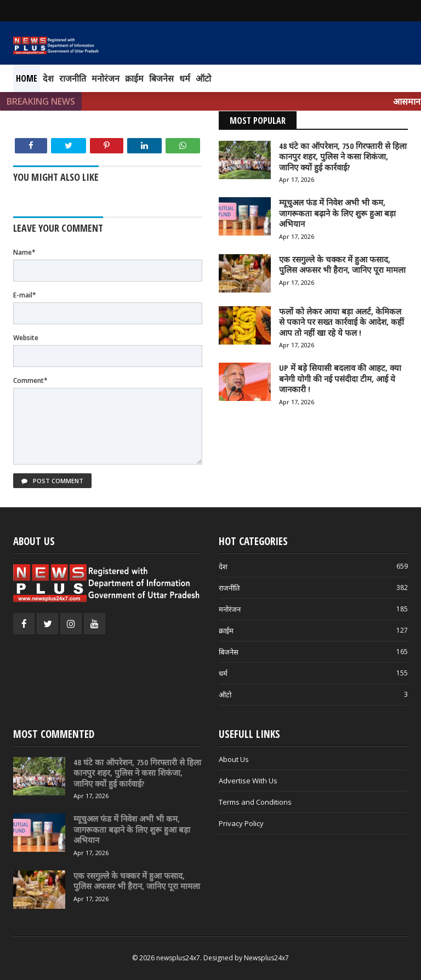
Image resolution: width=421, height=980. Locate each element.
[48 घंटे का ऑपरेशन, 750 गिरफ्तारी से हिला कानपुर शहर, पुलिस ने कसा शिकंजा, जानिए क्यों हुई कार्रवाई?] (39, 776)
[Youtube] (95, 624)
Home (27, 78)
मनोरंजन (106, 78)
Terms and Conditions (255, 802)
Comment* (30, 380)
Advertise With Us (248, 781)
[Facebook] (24, 624)
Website (26, 338)
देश (48, 78)
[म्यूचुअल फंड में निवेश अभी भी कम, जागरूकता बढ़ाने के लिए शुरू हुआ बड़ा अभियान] (39, 833)
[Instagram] (71, 624)
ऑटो (203, 78)
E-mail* (25, 295)
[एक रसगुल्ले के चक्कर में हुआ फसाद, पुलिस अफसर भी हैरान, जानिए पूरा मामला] (39, 890)
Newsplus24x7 (266, 958)
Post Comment (52, 481)
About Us (234, 759)
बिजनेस (161, 78)
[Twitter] (47, 624)
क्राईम (134, 78)
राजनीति (73, 78)
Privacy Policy (241, 823)
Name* (24, 252)
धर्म (185, 78)
